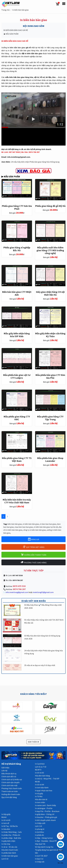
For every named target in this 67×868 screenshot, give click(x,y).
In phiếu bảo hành (9, 853)
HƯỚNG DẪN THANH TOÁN (34, 555)
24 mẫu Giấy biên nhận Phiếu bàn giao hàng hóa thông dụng (35, 162)
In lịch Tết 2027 (41, 856)
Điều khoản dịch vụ (9, 774)
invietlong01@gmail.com (43, 592)
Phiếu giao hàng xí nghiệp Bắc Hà (17, 249)
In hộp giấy (6, 814)
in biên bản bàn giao (16, 48)
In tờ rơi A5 (6, 820)
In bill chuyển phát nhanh (45, 820)
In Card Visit (40, 764)
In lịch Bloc (40, 832)
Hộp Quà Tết (40, 844)
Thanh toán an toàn (10, 791)
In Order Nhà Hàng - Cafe (12, 832)
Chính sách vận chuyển (10, 782)
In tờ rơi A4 (39, 785)
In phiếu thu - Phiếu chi (11, 835)
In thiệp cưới (40, 823)
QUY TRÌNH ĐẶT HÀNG (34, 547)
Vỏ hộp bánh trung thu (44, 847)
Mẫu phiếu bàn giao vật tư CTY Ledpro (17, 376)
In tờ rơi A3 (39, 773)
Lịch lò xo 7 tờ (41, 767)
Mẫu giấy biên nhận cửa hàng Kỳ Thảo (50, 335)
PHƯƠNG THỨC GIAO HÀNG (34, 562)
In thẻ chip (6, 844)
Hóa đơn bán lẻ (41, 799)
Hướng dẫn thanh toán (11, 794)
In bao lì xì (39, 859)
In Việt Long (45, 65)
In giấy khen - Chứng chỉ (45, 814)
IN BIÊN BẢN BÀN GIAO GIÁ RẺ (16, 30)
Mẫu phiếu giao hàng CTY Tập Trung (50, 418)
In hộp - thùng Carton (44, 838)
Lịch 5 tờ (5, 859)
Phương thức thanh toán (12, 788)
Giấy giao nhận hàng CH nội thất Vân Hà (50, 293)
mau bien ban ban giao (24, 527)
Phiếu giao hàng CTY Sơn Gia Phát (17, 207)
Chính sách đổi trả (9, 776)
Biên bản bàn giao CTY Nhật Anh (17, 293)
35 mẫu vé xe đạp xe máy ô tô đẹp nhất (40, 665)
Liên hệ (4, 771)
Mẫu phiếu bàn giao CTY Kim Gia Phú (50, 376)
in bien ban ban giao (48, 524)
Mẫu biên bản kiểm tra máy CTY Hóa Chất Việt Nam (17, 501)
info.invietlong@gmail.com (17, 592)
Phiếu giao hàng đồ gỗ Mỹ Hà (50, 206)
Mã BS (37, 782)
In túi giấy (39, 793)
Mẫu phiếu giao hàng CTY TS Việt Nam (17, 459)
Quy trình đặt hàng (9, 797)
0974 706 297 (19, 589)
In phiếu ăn (39, 835)
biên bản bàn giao (15, 524)
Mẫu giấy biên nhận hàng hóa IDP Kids (17, 335)
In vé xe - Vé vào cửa (9, 847)
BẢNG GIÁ (33, 539)
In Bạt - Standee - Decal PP (46, 841)
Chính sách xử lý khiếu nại (12, 779)
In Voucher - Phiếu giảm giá (46, 817)
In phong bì (40, 829)
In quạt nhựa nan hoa (44, 790)
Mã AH (4, 817)
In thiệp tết (40, 862)
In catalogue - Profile (44, 808)
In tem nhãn (40, 802)
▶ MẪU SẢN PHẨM (11, 34)
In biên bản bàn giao (20, 10)
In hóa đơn (6, 829)
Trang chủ (6, 10)
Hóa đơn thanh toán (10, 850)
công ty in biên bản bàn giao (35, 530)
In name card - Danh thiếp (45, 805)
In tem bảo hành (42, 788)
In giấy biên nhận (8, 841)
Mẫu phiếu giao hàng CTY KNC (17, 418)
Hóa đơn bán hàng (42, 776)
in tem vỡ (5, 823)
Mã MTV (38, 770)
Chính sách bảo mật (9, 785)
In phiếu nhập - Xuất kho (11, 838)
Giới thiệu (5, 768)
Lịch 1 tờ (38, 826)
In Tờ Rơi (39, 796)
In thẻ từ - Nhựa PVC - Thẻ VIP (47, 779)
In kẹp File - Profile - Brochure (47, 811)
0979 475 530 (19, 586)
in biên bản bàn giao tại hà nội (46, 527)
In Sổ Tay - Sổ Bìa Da (10, 826)
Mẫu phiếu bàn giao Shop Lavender (50, 459)
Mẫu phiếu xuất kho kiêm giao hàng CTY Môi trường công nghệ (50, 250)
